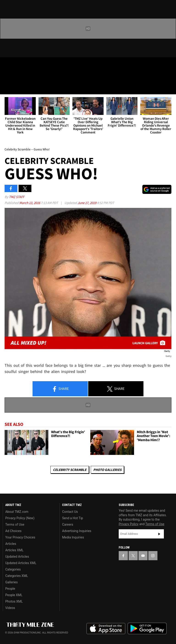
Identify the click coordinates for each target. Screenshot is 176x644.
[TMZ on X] (18, 65)
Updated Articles (17, 557)
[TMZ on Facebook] (7, 65)
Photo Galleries (107, 470)
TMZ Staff (17, 197)
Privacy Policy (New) (20, 518)
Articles (11, 544)
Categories (13, 569)
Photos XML (14, 601)
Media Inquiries (73, 537)
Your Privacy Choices (20, 537)
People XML (14, 595)
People (10, 589)
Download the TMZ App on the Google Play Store (147, 629)
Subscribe (159, 534)
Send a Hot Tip (73, 518)
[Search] (170, 88)
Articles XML (14, 550)
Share (60, 389)
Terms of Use (15, 524)
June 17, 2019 (87, 203)
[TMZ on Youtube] (29, 65)
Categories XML (17, 576)
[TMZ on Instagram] (40, 65)
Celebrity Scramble (70, 470)
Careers (68, 524)
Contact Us (70, 512)
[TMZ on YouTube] (143, 556)
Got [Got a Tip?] (15, 77)
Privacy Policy (129, 524)
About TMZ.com (17, 512)
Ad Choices (13, 531)
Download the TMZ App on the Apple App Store (106, 629)
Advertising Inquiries (77, 531)
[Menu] (6, 88)
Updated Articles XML (21, 563)
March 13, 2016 (30, 203)
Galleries (11, 582)
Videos (10, 608)
